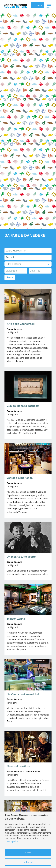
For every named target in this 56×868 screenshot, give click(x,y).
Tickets (38, 5)
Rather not (28, 862)
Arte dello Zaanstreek (21, 324)
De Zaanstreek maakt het (23, 694)
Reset (10, 277)
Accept (28, 852)
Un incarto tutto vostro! (22, 557)
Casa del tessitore (18, 766)
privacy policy (11, 841)
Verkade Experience (20, 478)
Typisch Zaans (16, 619)
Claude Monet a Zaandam (23, 406)
